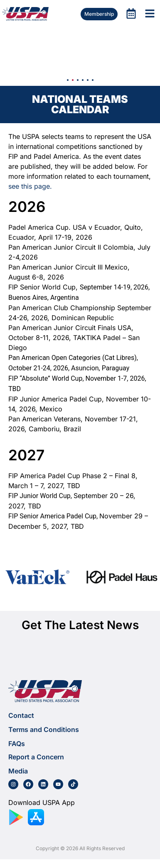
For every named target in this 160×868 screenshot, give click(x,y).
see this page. (30, 186)
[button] (68, 80)
